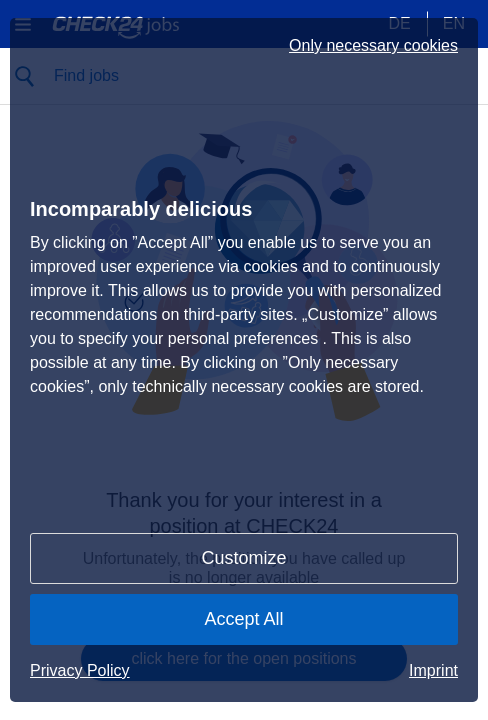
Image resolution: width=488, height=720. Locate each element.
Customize (243, 558)
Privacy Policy (80, 670)
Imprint (433, 670)
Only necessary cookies (373, 46)
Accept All (243, 619)
